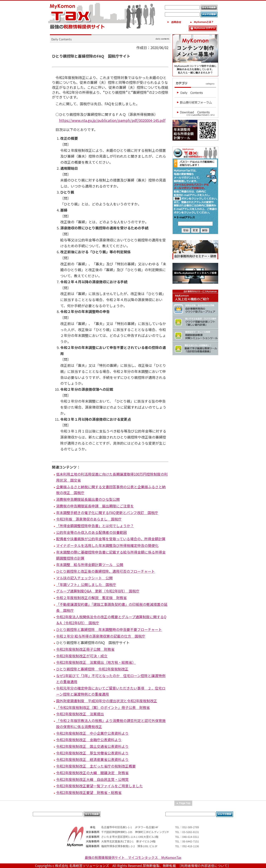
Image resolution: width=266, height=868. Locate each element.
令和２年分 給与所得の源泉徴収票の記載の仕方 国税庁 (101, 636)
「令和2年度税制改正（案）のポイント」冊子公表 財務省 (103, 707)
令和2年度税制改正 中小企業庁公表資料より (92, 733)
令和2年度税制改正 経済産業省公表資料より (92, 759)
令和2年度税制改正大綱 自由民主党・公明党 (92, 779)
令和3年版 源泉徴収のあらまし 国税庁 (89, 519)
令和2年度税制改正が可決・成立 (82, 656)
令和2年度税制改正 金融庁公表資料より (89, 740)
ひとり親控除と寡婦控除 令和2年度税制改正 (92, 669)
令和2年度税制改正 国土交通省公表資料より (92, 746)
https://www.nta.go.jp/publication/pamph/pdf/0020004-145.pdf (112, 120)
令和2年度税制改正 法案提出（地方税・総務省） (96, 662)
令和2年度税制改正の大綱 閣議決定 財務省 (92, 773)
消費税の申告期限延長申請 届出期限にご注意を (95, 506)
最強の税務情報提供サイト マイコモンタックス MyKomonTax (133, 857)
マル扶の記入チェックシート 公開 (84, 578)
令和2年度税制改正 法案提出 (80, 714)
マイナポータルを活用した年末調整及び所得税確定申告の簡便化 (107, 545)
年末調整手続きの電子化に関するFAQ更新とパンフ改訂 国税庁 (107, 513)
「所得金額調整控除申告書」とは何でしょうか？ (95, 526)
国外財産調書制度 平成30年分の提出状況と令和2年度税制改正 (107, 701)
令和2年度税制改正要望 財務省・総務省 (89, 792)
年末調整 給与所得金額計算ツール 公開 (90, 564)
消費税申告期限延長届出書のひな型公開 (88, 499)
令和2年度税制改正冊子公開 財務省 (85, 649)
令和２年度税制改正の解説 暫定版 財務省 (91, 598)
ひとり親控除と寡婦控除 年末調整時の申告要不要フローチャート (109, 629)
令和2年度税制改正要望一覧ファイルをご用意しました (99, 786)
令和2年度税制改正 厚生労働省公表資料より (92, 753)
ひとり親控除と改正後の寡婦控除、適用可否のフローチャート (105, 571)
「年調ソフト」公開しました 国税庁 (86, 584)
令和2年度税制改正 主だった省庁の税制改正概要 (96, 766)
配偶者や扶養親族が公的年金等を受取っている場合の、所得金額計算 (111, 539)
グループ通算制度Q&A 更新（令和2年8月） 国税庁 (98, 591)
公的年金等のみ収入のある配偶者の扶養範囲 (91, 532)
